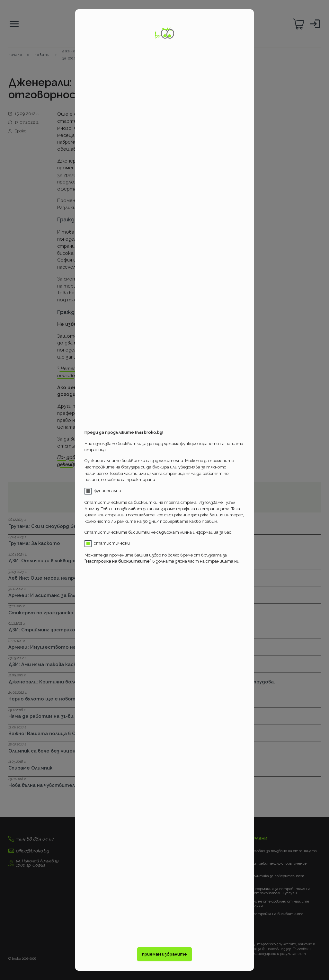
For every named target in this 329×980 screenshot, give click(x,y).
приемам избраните (164, 954)
